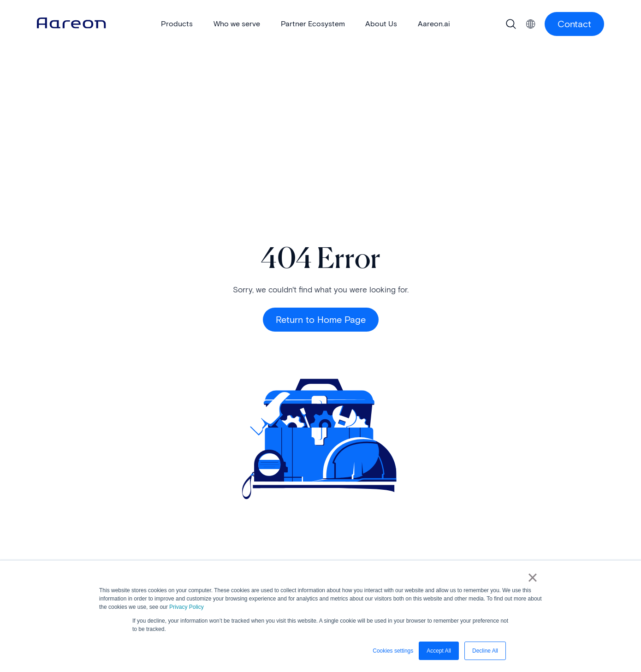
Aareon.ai (434, 24)
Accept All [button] (439, 651)
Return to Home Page (321, 320)
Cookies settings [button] (393, 651)
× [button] (532, 577)
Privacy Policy (187, 607)
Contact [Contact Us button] (574, 24)
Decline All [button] (485, 651)
